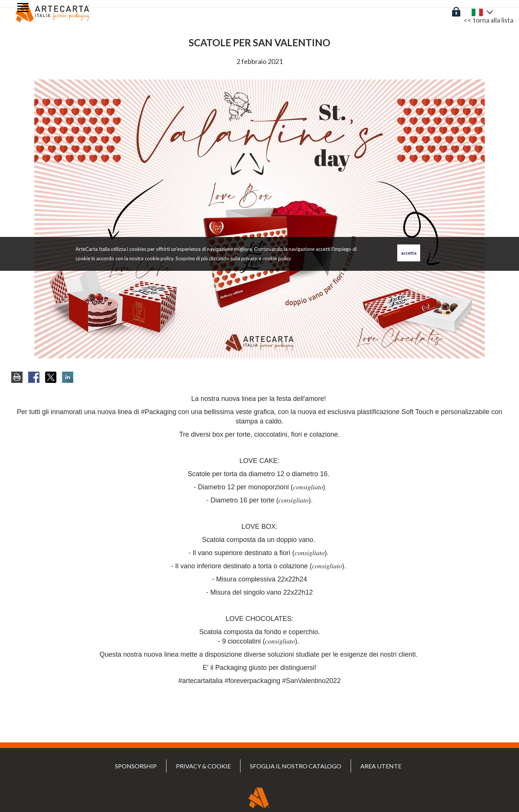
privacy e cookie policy (266, 258)
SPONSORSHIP (136, 766)
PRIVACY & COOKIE (203, 766)
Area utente (381, 766)
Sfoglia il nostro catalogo (296, 766)
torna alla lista (493, 20)
